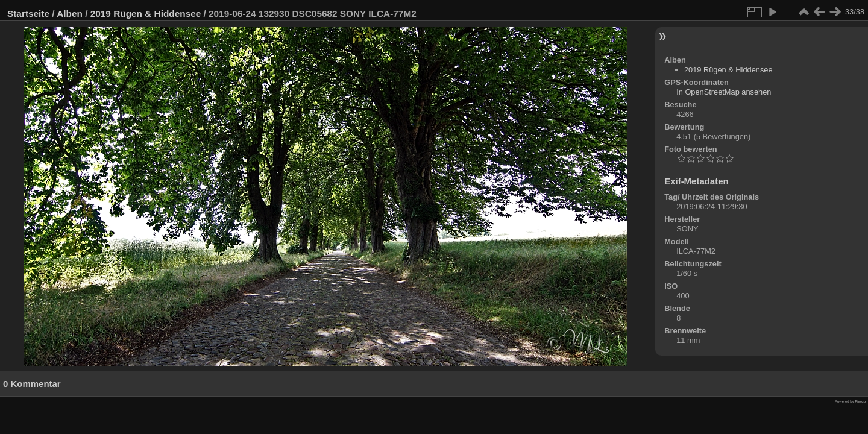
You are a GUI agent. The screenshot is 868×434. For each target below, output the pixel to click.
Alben (70, 14)
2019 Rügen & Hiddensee (146, 14)
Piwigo (860, 401)
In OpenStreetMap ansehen (724, 92)
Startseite (28, 14)
